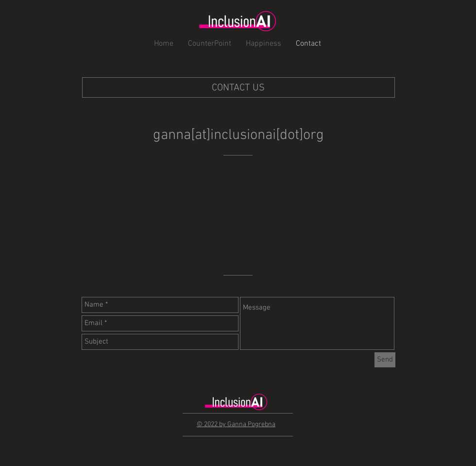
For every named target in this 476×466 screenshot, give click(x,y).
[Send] (385, 360)
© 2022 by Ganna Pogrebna (236, 424)
